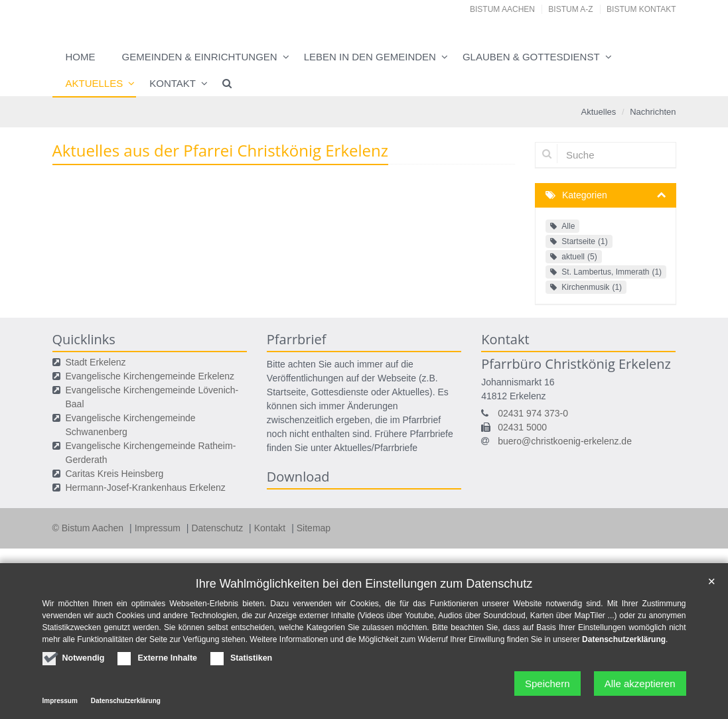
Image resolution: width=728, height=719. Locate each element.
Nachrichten (653, 112)
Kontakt (173, 83)
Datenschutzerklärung (624, 639)
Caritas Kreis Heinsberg (115, 474)
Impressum (159, 528)
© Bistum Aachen (89, 528)
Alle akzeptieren (640, 684)
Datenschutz (218, 528)
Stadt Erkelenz (96, 362)
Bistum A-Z (570, 9)
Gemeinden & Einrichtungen (200, 57)
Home (81, 57)
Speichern (547, 684)
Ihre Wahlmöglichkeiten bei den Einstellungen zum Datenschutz (364, 584)
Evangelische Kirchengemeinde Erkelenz (150, 376)
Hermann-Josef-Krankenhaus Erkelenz (146, 488)
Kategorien (585, 195)
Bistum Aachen (502, 9)
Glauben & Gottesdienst (531, 57)
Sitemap (314, 528)
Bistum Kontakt (641, 9)
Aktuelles (95, 83)
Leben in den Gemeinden (370, 57)
